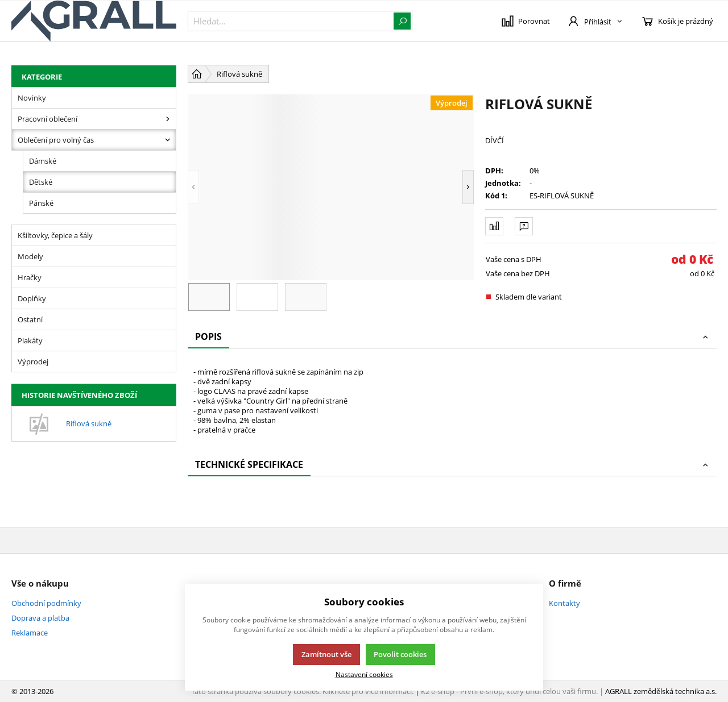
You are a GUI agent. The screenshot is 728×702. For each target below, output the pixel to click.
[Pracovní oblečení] (168, 119)
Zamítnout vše (326, 654)
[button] (193, 187)
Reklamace (30, 633)
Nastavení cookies (364, 674)
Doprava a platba (40, 618)
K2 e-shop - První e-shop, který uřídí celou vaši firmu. (509, 691)
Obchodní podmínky (46, 603)
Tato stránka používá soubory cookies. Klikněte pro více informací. (302, 691)
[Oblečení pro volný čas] (168, 140)
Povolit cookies (400, 654)
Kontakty (564, 603)
